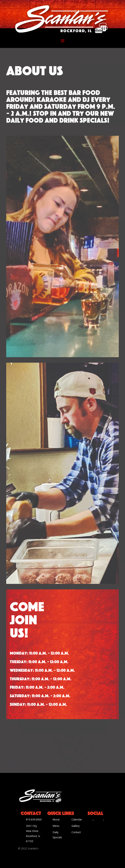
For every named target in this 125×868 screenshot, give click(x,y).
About (56, 819)
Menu (56, 826)
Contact (76, 832)
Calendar (77, 819)
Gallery (76, 826)
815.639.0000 (34, 819)
